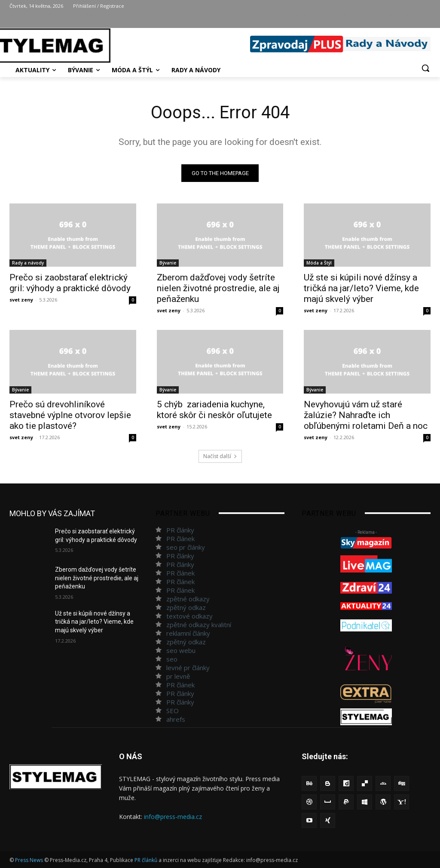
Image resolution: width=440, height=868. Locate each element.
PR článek (180, 539)
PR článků (146, 860)
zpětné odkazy (188, 599)
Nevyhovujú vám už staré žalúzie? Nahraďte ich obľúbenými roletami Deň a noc (366, 415)
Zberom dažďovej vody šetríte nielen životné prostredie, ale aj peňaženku (218, 289)
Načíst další (220, 456)
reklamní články (188, 633)
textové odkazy (189, 616)
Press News (29, 860)
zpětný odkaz (186, 607)
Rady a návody (28, 263)
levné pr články (188, 668)
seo (172, 659)
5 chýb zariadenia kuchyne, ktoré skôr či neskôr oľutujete (214, 410)
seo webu (181, 650)
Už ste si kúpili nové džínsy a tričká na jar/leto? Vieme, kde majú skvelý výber (361, 289)
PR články (180, 530)
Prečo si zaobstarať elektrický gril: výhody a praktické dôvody (70, 283)
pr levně (178, 676)
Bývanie (168, 263)
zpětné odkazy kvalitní (199, 625)
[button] (425, 68)
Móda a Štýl (319, 263)
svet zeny (21, 300)
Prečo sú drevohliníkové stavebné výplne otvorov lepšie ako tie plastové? (70, 415)
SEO (173, 711)
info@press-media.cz (173, 817)
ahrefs (176, 719)
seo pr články (186, 547)
